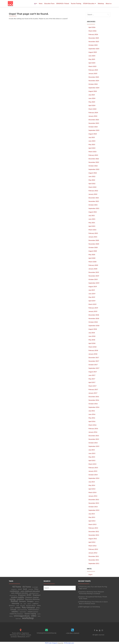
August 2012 (93, 539)
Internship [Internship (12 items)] (15, 603)
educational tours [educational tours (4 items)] (34, 593)
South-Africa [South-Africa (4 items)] (23, 612)
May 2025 (92, 59)
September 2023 (94, 130)
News (41, 3)
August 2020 (93, 251)
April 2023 (92, 148)
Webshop (101, 3)
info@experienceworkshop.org (46, 633)
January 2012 (93, 553)
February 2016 (93, 428)
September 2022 (94, 169)
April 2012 (92, 542)
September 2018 (94, 326)
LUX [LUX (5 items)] (18, 606)
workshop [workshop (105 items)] (28, 618)
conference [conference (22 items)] (15, 591)
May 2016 (92, 418)
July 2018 (92, 333)
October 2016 (93, 404)
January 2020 (93, 269)
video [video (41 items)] (34, 616)
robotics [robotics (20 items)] (15, 611)
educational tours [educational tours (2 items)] (13, 595)
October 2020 (93, 247)
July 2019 (92, 290)
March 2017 (92, 386)
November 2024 (94, 81)
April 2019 (92, 301)
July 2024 (92, 95)
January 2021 (93, 237)
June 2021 (92, 219)
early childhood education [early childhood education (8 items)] (20, 593)
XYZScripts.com (69, 643)
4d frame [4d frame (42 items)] (17, 587)
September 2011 (94, 563)
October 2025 (93, 45)
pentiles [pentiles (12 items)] (18, 608)
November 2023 (94, 123)
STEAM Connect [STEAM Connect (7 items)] (33, 612)
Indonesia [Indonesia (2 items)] (37, 602)
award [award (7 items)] (20, 589)
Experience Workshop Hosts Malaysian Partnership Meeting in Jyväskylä (92, 593)
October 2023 (93, 127)
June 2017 (92, 375)
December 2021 (94, 198)
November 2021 (94, 201)
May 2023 (92, 144)
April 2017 (92, 382)
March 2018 (92, 347)
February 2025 (93, 70)
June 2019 (92, 294)
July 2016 (92, 411)
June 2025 (92, 56)
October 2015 (93, 443)
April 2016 (92, 421)
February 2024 (93, 112)
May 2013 (92, 517)
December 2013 (94, 499)
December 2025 (94, 38)
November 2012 (94, 535)
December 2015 (94, 436)
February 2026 (93, 34)
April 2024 (92, 105)
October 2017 (93, 365)
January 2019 (93, 311)
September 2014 (94, 478)
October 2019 (93, 279)
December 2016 (94, 397)
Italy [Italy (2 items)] (21, 604)
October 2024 (93, 84)
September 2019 (94, 283)
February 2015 (93, 468)
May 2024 (92, 102)
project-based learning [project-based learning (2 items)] (22, 610)
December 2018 (94, 315)
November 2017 (94, 361)
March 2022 (92, 187)
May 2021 (92, 223)
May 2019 (92, 297)
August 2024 (93, 91)
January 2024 (93, 116)
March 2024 (92, 109)
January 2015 (93, 471)
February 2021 (93, 233)
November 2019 (94, 276)
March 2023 (92, 152)
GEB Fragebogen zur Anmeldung (90, 607)
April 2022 (92, 183)
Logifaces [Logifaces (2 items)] (29, 604)
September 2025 (94, 49)
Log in (90, 574)
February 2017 (93, 389)
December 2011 (94, 556)
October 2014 (93, 475)
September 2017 (94, 368)
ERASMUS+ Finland (63, 3)
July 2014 (92, 482)
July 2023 (92, 137)
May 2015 (92, 457)
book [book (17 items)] (25, 589)
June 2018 (92, 336)
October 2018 (93, 322)
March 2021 (92, 230)
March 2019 (92, 304)
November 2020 (94, 244)
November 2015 (94, 439)
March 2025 (92, 66)
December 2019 (94, 272)
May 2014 (92, 485)
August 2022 (93, 173)
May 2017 (92, 379)
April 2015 (92, 460)
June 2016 (92, 414)
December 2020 (94, 240)
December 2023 (94, 120)
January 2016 (93, 432)
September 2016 (94, 407)
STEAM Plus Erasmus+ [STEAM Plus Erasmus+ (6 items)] (17, 614)
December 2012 (94, 531)
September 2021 (94, 208)
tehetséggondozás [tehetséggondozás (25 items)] (22, 616)
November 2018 (94, 318)
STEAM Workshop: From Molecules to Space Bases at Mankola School (93, 603)
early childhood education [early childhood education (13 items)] (30, 591)
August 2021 (93, 212)
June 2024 (92, 98)
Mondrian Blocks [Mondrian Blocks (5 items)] (31, 606)
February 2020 (93, 265)
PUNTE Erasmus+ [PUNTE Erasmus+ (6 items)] (34, 609)
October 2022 (93, 166)
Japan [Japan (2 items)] (25, 604)
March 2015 (92, 464)
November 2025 (94, 41)
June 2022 (92, 176)
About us (109, 3)
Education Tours (49, 3)
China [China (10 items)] (36, 589)
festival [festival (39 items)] (14, 601)
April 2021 (92, 226)
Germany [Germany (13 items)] (22, 601)
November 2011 (94, 560)
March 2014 (92, 492)
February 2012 (93, 549)
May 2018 (92, 340)
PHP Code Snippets (51, 643)
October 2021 (93, 205)
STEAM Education (89, 3)
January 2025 (93, 73)
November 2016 (94, 400)
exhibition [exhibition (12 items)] (20, 599)
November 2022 (94, 162)
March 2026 (92, 31)
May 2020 (92, 254)
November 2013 (94, 503)
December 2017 (94, 357)
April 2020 (92, 258)
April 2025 (92, 63)
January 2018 (93, 354)
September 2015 (94, 446)
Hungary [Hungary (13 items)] (30, 601)
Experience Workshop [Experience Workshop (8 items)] (32, 599)
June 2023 (92, 141)
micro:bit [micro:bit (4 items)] (22, 606)
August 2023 (93, 134)
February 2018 (93, 350)
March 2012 (92, 546)
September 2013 (94, 510)
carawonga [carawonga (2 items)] (31, 589)
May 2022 (92, 180)
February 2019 (93, 308)
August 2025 (93, 52)
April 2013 (92, 521)
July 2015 (92, 450)
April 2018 (92, 343)
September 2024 (94, 88)
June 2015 (92, 453)
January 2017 (93, 393)
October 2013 (93, 507)
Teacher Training (76, 3)
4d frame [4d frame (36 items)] (27, 587)
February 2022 (93, 191)
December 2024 (94, 77)
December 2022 (94, 159)
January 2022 (93, 194)
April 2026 (92, 27)
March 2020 (92, 262)
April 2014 (92, 489)
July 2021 (92, 215)
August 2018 (93, 329)
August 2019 (93, 286)
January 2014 (93, 496)
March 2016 (92, 425)
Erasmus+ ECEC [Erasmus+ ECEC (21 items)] (25, 595)
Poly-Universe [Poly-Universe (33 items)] (28, 607)
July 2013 (92, 514)
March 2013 (92, 524)
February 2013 (93, 528)
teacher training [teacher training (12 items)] (30, 614)
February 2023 (93, 155)
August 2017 (93, 372)
